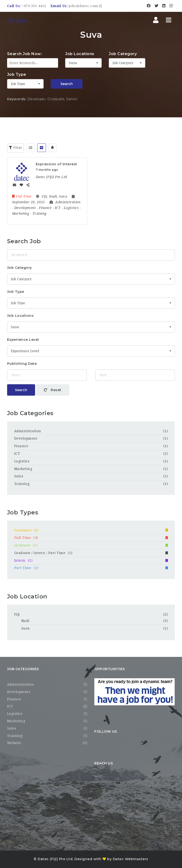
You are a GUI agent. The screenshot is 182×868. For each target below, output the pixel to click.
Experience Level (23, 340)
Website (14, 743)
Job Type (17, 74)
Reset (53, 390)
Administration (28, 431)
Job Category (123, 54)
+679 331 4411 (34, 6)
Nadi (25, 621)
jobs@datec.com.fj (85, 6)
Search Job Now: (25, 54)
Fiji (17, 614)
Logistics (22, 461)
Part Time (91, 568)
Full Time (91, 538)
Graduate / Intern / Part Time (91, 553)
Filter (16, 148)
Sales (19, 476)
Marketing (23, 469)
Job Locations (80, 54)
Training (22, 484)
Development (26, 438)
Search (67, 84)
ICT (17, 454)
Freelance (91, 530)
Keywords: (17, 99)
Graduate (91, 545)
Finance (21, 446)
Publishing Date (22, 364)
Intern (91, 560)
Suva (26, 628)
